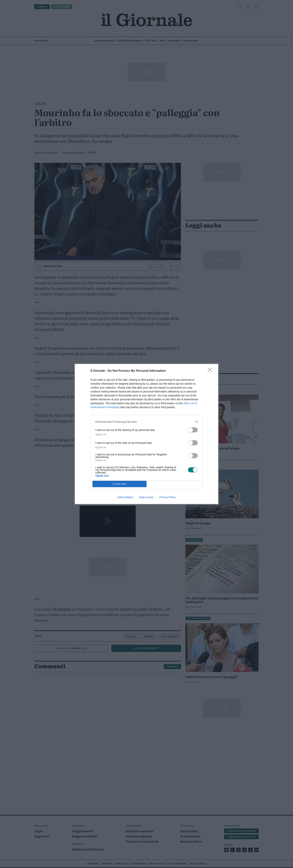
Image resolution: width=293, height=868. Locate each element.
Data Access (146, 497)
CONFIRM (119, 484)
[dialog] (146, 434)
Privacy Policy (168, 497)
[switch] (193, 430)
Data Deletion (125, 497)
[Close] (211, 371)
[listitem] (146, 422)
